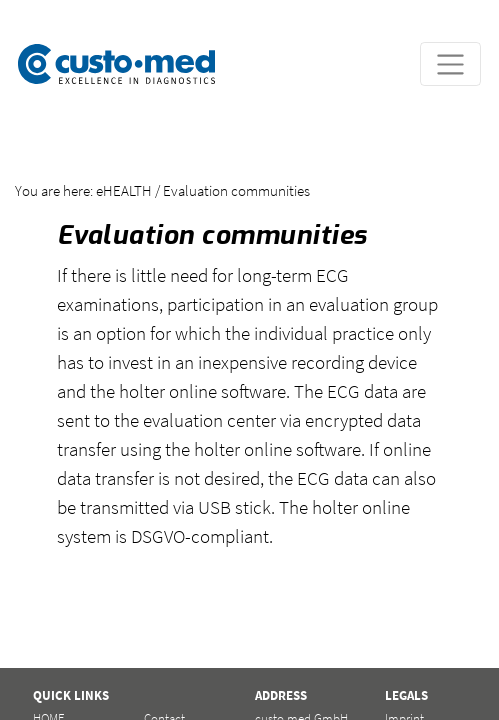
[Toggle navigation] (450, 64)
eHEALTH (124, 190)
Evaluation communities (236, 190)
